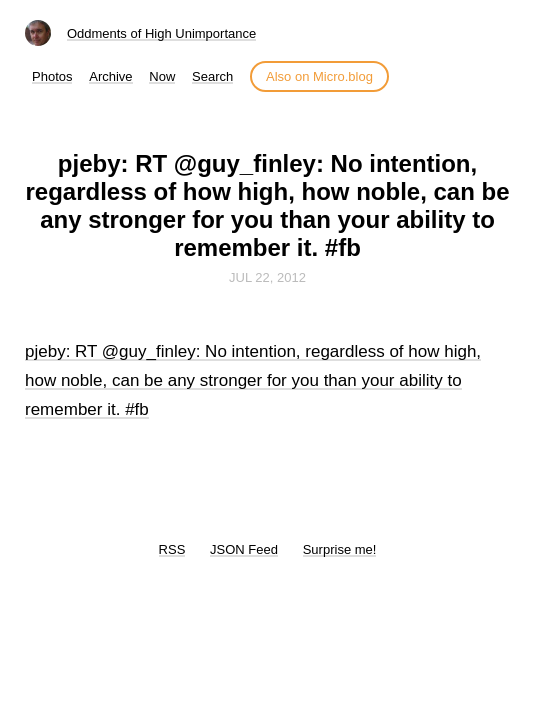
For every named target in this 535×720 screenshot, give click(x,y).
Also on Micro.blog (319, 76)
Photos (52, 76)
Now (162, 76)
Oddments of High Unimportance (161, 33)
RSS (172, 549)
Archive (110, 76)
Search (212, 76)
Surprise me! (340, 549)
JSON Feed (244, 549)
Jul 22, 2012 (267, 277)
